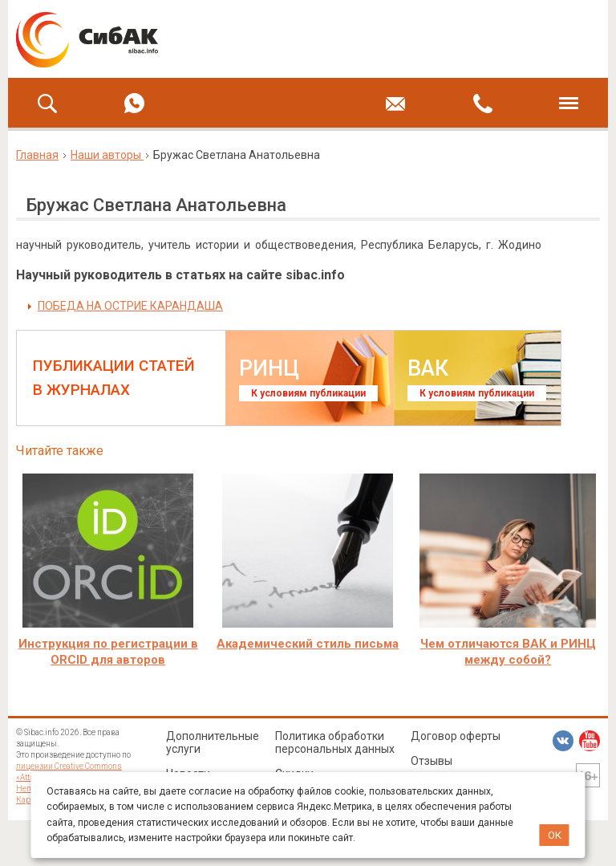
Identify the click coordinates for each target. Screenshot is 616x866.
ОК (555, 835)
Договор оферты (456, 736)
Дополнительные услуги (213, 742)
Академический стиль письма (308, 644)
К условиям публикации (308, 393)
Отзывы (432, 761)
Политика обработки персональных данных (335, 742)
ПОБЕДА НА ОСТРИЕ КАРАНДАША (130, 306)
